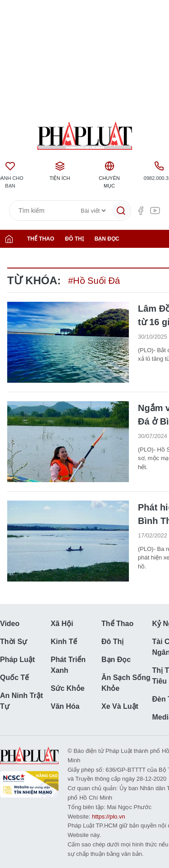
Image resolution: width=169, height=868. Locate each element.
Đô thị (74, 239)
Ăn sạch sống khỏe (126, 683)
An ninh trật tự (21, 701)
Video (10, 624)
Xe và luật (120, 706)
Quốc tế (14, 678)
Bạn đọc (107, 239)
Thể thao (41, 239)
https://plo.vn (109, 817)
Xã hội (62, 624)
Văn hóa (65, 706)
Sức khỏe (68, 688)
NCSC (29, 784)
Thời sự (14, 642)
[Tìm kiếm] (121, 210)
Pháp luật (17, 660)
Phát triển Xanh (68, 665)
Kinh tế (64, 642)
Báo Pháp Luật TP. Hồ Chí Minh (84, 136)
